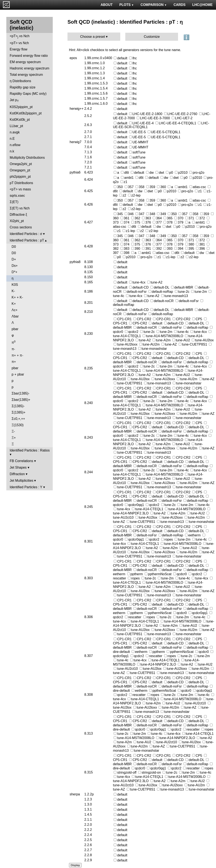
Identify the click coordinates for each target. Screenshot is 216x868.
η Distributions (20, 81)
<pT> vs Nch (20, 36)
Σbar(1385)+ (21, 400)
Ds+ (15, 266)
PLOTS (127, 5)
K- (13, 291)
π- (13, 349)
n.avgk (15, 132)
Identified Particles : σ (26, 234)
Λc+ (15, 310)
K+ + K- (17, 297)
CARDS (180, 5)
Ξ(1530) (18, 425)
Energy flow (19, 49)
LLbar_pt (16, 126)
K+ (14, 304)
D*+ (14, 272)
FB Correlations (21, 461)
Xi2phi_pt (17, 221)
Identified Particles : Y (26, 487)
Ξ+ (14, 438)
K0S (15, 285)
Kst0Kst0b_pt (20, 120)
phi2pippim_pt (20, 177)
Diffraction (17, 474)
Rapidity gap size (23, 87)
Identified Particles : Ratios (30, 450)
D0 (14, 247)
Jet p (14, 100)
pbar (15, 329)
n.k (12, 151)
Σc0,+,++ (18, 419)
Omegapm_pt (20, 170)
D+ (14, 259)
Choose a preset (92, 37)
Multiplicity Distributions (27, 158)
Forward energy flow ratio (29, 56)
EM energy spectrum (25, 62)
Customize (152, 37)
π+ (14, 362)
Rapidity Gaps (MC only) (28, 94)
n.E (12, 139)
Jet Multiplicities (22, 481)
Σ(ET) (14, 202)
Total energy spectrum (26, 75)
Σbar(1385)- (21, 393)
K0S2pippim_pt (21, 107)
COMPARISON (154, 5)
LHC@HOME (202, 5)
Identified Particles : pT (27, 240)
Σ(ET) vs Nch (20, 208)
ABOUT (107, 5)
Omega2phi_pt (21, 164)
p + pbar (18, 374)
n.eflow (15, 145)
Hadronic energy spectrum (30, 68)
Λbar (15, 316)
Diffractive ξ (18, 215)
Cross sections (21, 227)
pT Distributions (21, 183)
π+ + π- (17, 355)
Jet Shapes (18, 467)
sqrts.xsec (17, 196)
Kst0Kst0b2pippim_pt (26, 113)
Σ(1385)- (18, 406)
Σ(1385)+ (18, 412)
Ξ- (13, 431)
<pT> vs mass (20, 189)
